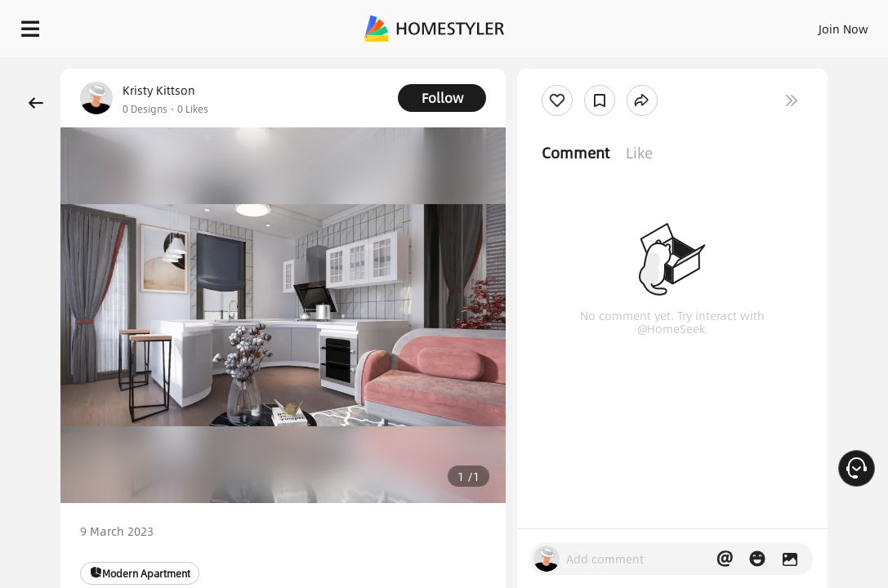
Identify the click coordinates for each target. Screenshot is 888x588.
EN (770, 24)
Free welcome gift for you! (627, 65)
